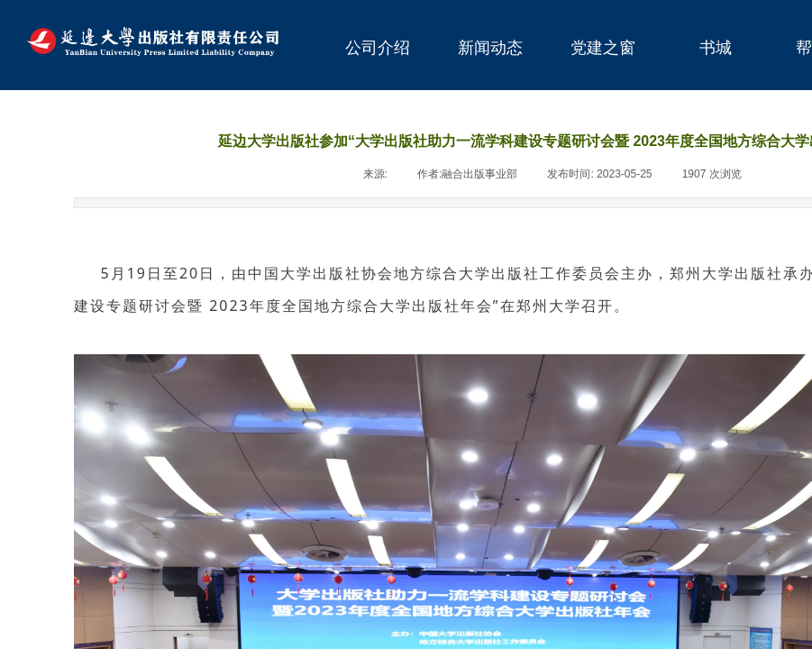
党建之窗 (603, 48)
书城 (716, 48)
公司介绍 (378, 48)
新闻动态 (490, 48)
